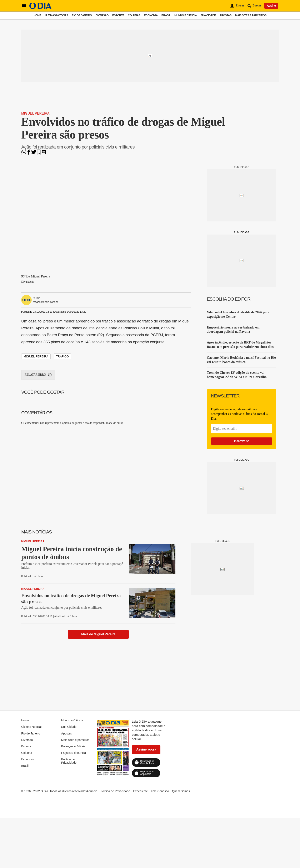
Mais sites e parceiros (251, 15)
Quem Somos (181, 791)
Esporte (118, 15)
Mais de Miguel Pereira (98, 634)
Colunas (134, 15)
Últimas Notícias (56, 15)
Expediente (140, 791)
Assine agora (146, 749)
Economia (151, 15)
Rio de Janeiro (82, 15)
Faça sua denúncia (74, 753)
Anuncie (92, 791)
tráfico (62, 356)
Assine (271, 6)
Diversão (102, 15)
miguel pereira (36, 356)
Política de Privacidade (69, 761)
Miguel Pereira (35, 113)
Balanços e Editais (73, 746)
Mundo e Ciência (186, 15)
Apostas (226, 15)
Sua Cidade (208, 15)
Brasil (166, 15)
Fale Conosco (160, 791)
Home (37, 15)
